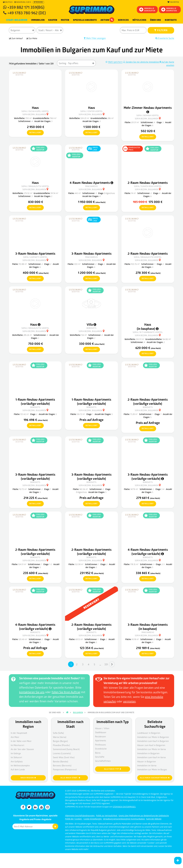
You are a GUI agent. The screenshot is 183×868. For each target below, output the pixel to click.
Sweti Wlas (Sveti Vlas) (64, 757)
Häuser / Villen (102, 728)
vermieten (129, 701)
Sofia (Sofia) (58, 733)
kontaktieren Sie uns (32, 692)
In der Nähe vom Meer (21, 741)
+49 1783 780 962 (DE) (27, 13)
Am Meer (15, 737)
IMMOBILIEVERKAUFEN (147, 9)
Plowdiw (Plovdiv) (61, 745)
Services (123, 20)
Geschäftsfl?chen (103, 761)
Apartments (101, 740)
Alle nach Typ (113, 769)
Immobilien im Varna (147, 765)
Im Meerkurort (17, 745)
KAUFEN (53, 20)
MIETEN (65, 20)
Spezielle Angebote (85, 20)
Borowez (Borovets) (62, 765)
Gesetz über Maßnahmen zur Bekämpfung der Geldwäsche (144, 816)
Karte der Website (154, 819)
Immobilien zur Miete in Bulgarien (153, 737)
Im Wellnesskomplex (20, 765)
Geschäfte (100, 757)
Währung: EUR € (23, 2)
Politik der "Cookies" (74, 819)
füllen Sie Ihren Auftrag (66, 692)
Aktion (107, 20)
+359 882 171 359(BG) (26, 7)
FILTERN (161, 30)
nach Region (28, 778)
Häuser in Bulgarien (147, 761)
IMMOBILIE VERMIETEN (169, 9)
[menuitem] (171, 20)
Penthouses (101, 745)
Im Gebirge (16, 753)
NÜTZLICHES (139, 20)
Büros (98, 753)
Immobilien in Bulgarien (148, 753)
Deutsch (8, 2)
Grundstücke (101, 749)
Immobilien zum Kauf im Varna (151, 757)
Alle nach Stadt (70, 778)
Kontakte (171, 20)
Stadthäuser (101, 732)
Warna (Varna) (60, 737)
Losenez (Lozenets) (62, 753)
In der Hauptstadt (19, 733)
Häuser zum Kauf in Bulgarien (151, 745)
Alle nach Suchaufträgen (155, 778)
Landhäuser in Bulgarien (149, 733)
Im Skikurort (16, 757)
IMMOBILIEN (38, 20)
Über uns (156, 20)
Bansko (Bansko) (60, 761)
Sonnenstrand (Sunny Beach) (66, 749)
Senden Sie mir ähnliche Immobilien (141, 62)
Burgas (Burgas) (60, 741)
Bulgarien (78, 712)
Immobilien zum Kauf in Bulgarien (153, 741)
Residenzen (100, 736)
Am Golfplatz (17, 761)
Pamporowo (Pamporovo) (65, 769)
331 (106, 664)
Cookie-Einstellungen (93, 819)
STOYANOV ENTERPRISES (124, 807)
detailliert (34, 133)
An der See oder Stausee (22, 749)
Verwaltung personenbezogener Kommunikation (124, 819)
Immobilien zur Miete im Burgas (152, 769)
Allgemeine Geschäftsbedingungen (80, 816)
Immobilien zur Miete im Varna (152, 749)
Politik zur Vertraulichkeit (107, 816)
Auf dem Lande (18, 769)
